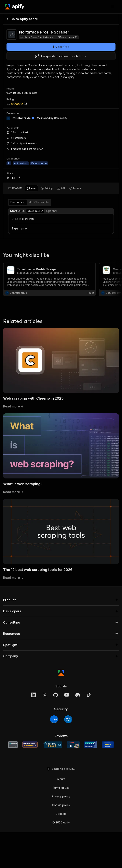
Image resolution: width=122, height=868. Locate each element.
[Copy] (49, 37)
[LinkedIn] (34, 695)
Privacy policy (61, 796)
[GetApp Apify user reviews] (13, 745)
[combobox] (61, 56)
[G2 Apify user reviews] (73, 745)
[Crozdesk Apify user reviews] (108, 745)
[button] (42, 211)
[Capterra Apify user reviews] (52, 745)
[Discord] (78, 695)
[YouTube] (67, 695)
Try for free (61, 47)
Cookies (61, 814)
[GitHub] (56, 695)
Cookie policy (61, 805)
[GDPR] (54, 719)
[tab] (15, 188)
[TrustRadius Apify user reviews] (91, 745)
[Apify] (15, 7)
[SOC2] (68, 719)
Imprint (61, 779)
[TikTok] (89, 695)
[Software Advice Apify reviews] (30, 745)
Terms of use (61, 788)
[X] (45, 695)
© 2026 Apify (61, 822)
